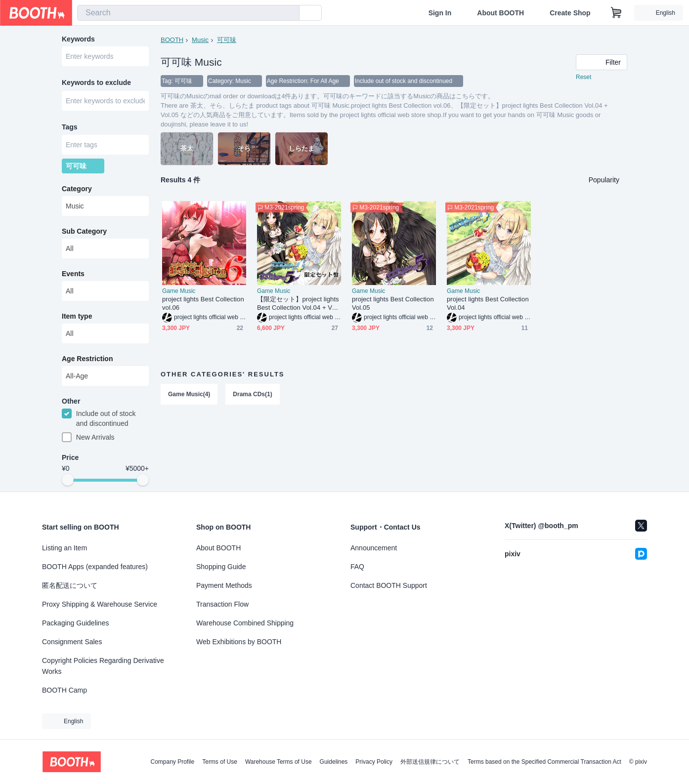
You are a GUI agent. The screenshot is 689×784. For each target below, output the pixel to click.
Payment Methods (224, 585)
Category (77, 189)
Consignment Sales (72, 642)
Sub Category (84, 232)
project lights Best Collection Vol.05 (393, 303)
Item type (77, 317)
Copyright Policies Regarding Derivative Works (103, 666)
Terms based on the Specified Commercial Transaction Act (544, 762)
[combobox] (188, 13)
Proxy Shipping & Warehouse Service (100, 604)
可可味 (227, 40)
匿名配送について (70, 585)
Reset (583, 77)
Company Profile (172, 762)
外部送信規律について (430, 762)
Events (73, 274)
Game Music (179, 291)
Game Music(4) (189, 394)
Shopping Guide (221, 567)
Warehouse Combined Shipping (245, 623)
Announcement (374, 548)
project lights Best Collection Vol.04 (488, 303)
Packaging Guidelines (75, 623)
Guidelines (334, 762)
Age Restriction (87, 359)
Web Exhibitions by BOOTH (239, 642)
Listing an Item (65, 548)
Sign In (440, 13)
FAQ (357, 567)
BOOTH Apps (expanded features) (95, 567)
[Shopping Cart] (616, 13)
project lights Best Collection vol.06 (203, 303)
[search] (290, 13)
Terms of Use (220, 762)
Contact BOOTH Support (389, 585)
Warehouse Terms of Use (279, 762)
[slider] (68, 480)
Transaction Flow (222, 604)
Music (200, 40)
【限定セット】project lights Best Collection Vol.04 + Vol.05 (298, 304)
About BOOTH (500, 13)
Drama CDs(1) (252, 394)
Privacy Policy (374, 762)
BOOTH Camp (65, 690)
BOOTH (172, 40)
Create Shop (570, 13)
